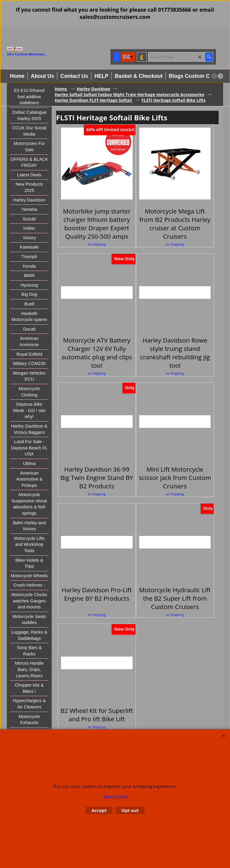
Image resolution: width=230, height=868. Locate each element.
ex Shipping (97, 244)
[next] (220, 76)
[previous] (214, 76)
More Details (116, 797)
